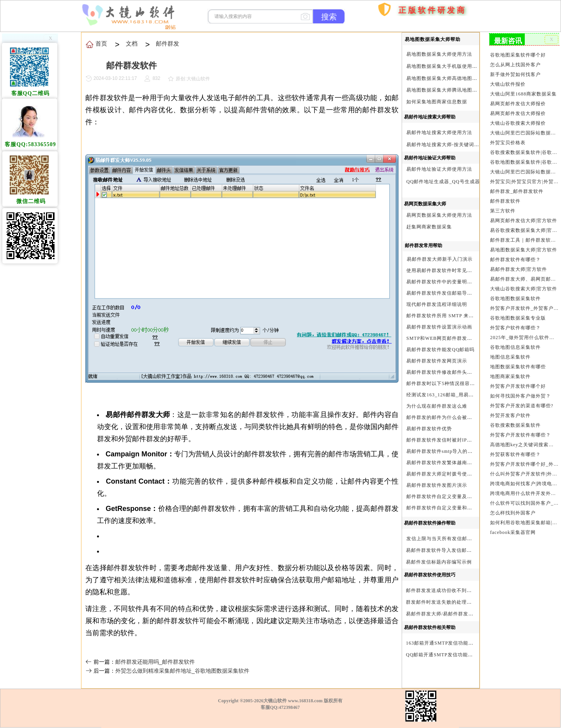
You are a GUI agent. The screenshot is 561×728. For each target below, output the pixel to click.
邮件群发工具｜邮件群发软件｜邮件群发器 (524, 238)
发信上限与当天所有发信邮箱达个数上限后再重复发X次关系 (474, 539)
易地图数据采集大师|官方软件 (524, 247)
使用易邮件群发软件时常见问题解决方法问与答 (460, 270)
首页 (360, 55)
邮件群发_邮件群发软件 (517, 190)
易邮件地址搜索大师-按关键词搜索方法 (450, 145)
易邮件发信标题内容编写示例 (439, 562)
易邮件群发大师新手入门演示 (440, 259)
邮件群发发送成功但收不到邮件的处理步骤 (454, 590)
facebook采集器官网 (513, 527)
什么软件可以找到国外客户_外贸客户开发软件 (524, 498)
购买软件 (378, 33)
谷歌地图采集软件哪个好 (518, 55)
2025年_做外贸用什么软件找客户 (524, 334)
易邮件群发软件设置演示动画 (439, 327)
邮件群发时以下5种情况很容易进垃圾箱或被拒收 (461, 383)
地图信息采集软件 (511, 354)
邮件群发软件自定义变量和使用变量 (447, 508)
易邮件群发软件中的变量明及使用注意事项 (454, 282)
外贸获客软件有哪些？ (516, 450)
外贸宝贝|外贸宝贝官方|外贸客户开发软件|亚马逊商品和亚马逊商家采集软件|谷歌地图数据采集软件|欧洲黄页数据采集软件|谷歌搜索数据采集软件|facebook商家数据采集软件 (524, 180)
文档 (131, 43)
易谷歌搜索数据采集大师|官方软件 (524, 228)
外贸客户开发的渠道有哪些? (522, 402)
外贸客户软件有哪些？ (516, 325)
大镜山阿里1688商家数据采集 (523, 94)
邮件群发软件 (505, 200)
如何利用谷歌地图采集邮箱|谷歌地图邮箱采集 (524, 518)
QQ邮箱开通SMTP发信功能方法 (442, 655)
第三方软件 (503, 209)
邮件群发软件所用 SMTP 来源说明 (445, 316)
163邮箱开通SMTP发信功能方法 (442, 643)
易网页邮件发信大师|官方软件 (524, 219)
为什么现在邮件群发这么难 (437, 406)
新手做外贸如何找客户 (516, 74)
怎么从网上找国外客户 (516, 64)
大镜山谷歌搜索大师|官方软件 (524, 286)
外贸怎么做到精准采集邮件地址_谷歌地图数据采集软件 (182, 671)
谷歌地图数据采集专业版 (518, 315)
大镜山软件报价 (508, 84)
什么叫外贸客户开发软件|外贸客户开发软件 (524, 470)
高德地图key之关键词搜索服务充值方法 (524, 440)
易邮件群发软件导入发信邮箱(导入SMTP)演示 (458, 550)
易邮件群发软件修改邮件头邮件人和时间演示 (457, 372)
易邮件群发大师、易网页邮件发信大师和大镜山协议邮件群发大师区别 (524, 277)
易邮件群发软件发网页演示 (437, 361)
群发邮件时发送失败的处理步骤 (441, 602)
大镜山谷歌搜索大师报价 (518, 122)
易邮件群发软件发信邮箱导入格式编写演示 (454, 293)
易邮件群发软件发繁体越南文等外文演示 (452, 463)
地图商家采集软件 (511, 373)
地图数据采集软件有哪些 (518, 363)
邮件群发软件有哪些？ (516, 257)
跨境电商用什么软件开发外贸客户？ (524, 489)
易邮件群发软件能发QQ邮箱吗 (440, 350)
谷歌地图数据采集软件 (516, 296)
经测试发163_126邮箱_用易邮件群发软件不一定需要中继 (470, 395)
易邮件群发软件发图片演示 (437, 485)
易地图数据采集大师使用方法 (439, 54)
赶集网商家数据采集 (429, 227)
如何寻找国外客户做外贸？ (520, 392)
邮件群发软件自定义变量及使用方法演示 (452, 497)
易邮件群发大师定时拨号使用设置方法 (449, 474)
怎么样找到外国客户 (513, 508)
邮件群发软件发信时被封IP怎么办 (444, 440)
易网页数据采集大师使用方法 (439, 215)
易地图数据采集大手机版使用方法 (444, 66)
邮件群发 (167, 43)
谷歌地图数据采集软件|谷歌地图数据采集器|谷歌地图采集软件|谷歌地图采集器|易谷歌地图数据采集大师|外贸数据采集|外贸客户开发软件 (524, 161)
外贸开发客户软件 (511, 412)
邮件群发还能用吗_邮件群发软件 (155, 662)
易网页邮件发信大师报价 (518, 103)
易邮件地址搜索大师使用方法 (439, 133)
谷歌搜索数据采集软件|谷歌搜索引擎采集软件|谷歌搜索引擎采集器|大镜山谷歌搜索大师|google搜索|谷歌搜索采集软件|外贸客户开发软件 (524, 151)
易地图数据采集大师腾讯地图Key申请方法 (454, 90)
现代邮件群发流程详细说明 (437, 304)
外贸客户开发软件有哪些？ (520, 431)
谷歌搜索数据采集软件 (516, 421)
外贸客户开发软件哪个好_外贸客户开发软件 (524, 460)
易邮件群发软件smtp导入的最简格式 (447, 451)
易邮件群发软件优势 (429, 429)
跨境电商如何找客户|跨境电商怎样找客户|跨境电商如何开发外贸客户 (524, 479)
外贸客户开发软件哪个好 (518, 383)
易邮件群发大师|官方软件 (519, 267)
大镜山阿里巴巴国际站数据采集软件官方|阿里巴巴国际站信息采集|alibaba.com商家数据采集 (524, 170)
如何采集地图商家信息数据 (437, 102)
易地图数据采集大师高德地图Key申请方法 (454, 78)
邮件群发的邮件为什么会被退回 (442, 417)
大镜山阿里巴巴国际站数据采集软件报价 (524, 132)
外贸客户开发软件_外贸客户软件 (524, 306)
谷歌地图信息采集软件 (516, 344)
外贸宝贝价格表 (508, 141)
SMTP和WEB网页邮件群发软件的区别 (449, 338)
